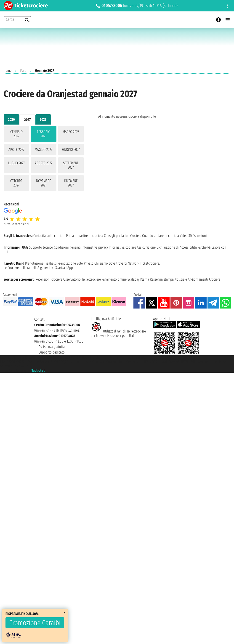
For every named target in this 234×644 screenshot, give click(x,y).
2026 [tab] (11, 119)
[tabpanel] (44, 159)
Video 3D (186, 236)
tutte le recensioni (16, 224)
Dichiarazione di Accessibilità (177, 247)
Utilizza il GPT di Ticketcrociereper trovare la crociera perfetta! (118, 333)
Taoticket (38, 371)
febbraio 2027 (44, 134)
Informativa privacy (95, 247)
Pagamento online (114, 279)
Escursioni (200, 236)
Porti (23, 71)
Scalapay (133, 279)
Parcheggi (204, 247)
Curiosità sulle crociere (49, 236)
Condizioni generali (67, 247)
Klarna (145, 279)
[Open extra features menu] (17, 20)
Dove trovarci (118, 263)
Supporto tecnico (41, 247)
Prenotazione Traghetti (41, 263)
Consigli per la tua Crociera (123, 236)
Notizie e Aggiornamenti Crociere (197, 279)
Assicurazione (146, 247)
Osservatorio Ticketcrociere (82, 279)
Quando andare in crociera (161, 236)
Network (133, 263)
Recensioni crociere (49, 279)
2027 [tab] (27, 120)
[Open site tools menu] (228, 6)
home (8, 71)
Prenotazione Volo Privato (76, 263)
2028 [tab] (43, 119)
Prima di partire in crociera (85, 236)
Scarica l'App (64, 268)
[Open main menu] (228, 20)
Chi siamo (101, 263)
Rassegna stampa (162, 279)
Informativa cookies (122, 247)
